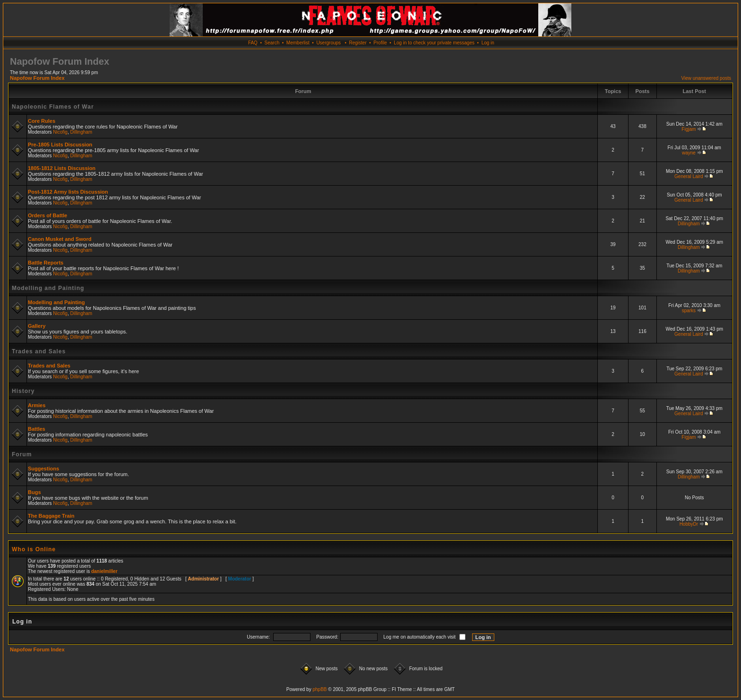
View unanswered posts (706, 78)
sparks (689, 311)
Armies (37, 405)
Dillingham (82, 132)
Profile (380, 43)
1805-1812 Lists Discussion (62, 168)
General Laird (689, 176)
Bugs (34, 492)
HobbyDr (689, 524)
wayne (689, 153)
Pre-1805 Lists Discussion (60, 145)
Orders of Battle (47, 215)
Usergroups (328, 43)
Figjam (689, 129)
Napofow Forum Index (37, 78)
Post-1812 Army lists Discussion (68, 192)
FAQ (253, 43)
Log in (488, 43)
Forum (22, 454)
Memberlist (298, 43)
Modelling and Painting (48, 288)
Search (272, 43)
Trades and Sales (39, 351)
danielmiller (104, 571)
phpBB (319, 689)
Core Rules (42, 121)
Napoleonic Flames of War (53, 107)
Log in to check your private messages (434, 43)
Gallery (37, 326)
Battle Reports (46, 263)
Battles (37, 429)
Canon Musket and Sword (60, 239)
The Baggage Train (51, 516)
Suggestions (43, 469)
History (23, 391)
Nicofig (60, 132)
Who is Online (34, 549)
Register (358, 43)
